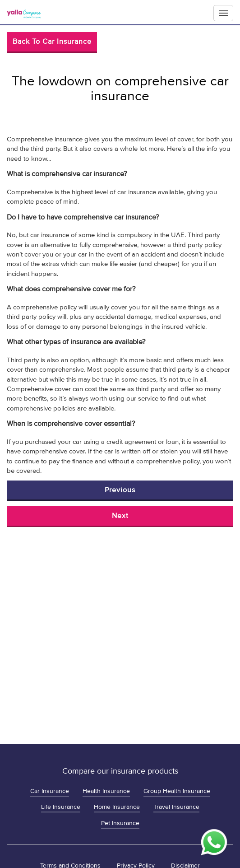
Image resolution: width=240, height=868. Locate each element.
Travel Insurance (176, 807)
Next (120, 516)
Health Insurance (106, 791)
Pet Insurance (120, 823)
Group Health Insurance (177, 791)
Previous (120, 490)
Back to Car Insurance (52, 42)
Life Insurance (61, 807)
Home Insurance (117, 807)
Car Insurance (50, 791)
